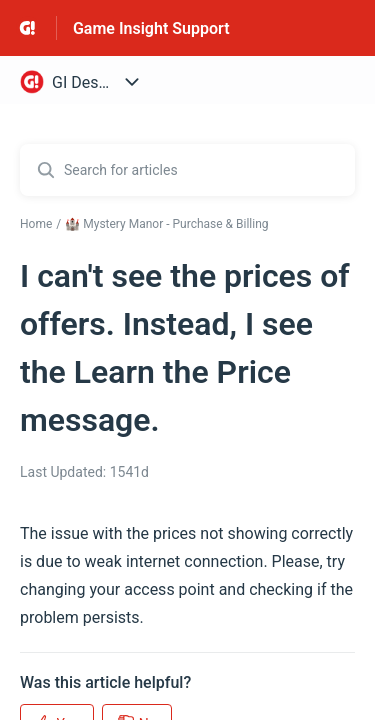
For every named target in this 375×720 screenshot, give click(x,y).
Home (36, 224)
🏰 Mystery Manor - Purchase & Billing (166, 224)
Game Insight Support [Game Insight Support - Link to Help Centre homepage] (151, 28)
